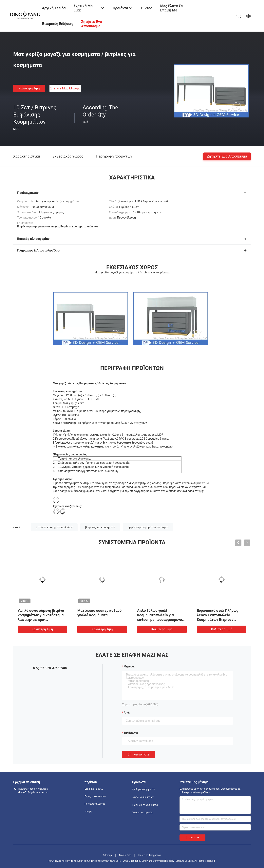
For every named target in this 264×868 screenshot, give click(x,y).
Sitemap (107, 855)
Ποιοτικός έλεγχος (95, 804)
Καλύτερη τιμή (29, 88)
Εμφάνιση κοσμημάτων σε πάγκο (148, 527)
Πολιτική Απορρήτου (150, 855)
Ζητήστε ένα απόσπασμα (227, 156)
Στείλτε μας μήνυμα (65, 88)
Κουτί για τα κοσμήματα (145, 805)
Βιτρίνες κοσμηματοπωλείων (54, 527)
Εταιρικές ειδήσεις (58, 24)
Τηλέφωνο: (131, 733)
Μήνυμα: (129, 666)
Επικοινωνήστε (139, 754)
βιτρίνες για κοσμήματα (100, 527)
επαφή (88, 811)
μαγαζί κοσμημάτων (143, 797)
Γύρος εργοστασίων (95, 796)
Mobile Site (125, 855)
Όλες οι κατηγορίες (143, 813)
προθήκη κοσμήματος (144, 789)
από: (127, 713)
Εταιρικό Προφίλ (94, 789)
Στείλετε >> (192, 838)
